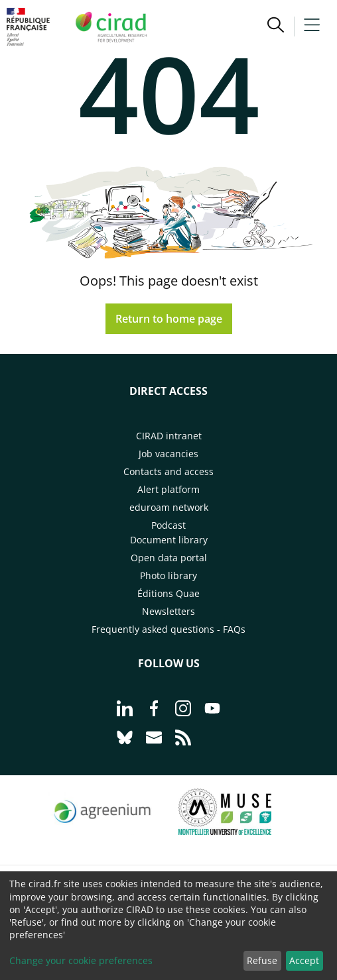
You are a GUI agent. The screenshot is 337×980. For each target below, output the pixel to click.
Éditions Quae (168, 593)
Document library (169, 540)
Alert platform (168, 489)
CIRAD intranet (169, 436)
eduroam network (169, 507)
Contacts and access (168, 471)
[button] (276, 27)
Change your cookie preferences (81, 960)
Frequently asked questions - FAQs (168, 629)
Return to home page (169, 319)
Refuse (262, 960)
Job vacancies (168, 454)
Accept (304, 960)
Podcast (168, 525)
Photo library (168, 575)
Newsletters (168, 611)
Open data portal (169, 558)
